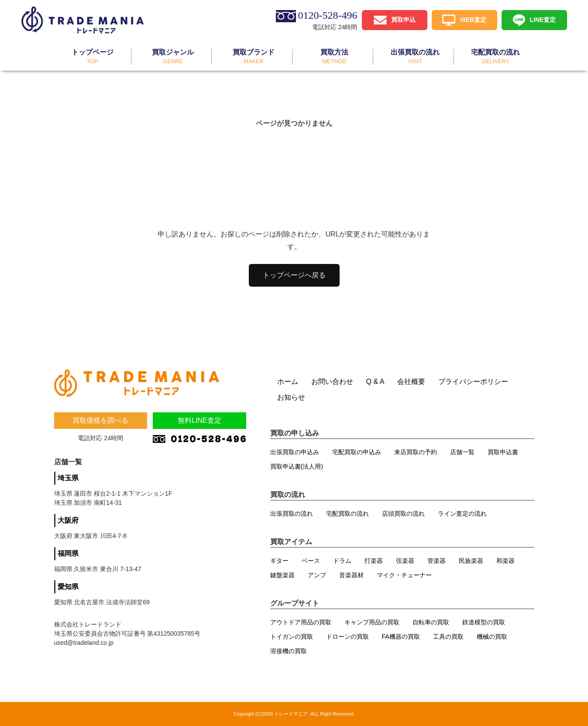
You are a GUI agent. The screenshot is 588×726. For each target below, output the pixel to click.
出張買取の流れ (292, 514)
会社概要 (411, 382)
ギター (279, 561)
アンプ (317, 575)
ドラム (342, 561)
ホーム (288, 382)
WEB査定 (473, 19)
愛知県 (68, 587)
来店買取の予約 (416, 452)
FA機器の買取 (401, 637)
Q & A (375, 382)
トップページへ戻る (294, 275)
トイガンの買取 (292, 637)
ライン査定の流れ (462, 514)
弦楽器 (405, 561)
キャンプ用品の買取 (372, 622)
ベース (311, 561)
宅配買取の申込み (357, 452)
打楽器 (374, 561)
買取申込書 (503, 452)
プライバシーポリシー (473, 382)
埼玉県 (68, 478)
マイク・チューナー (404, 575)
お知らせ (291, 397)
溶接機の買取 (289, 651)
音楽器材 (351, 575)
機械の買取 (492, 637)
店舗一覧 (462, 452)
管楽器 (437, 561)
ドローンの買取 (347, 637)
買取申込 (403, 19)
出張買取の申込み (295, 452)
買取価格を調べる (100, 420)
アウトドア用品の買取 (301, 622)
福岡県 (68, 553)
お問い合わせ (332, 382)
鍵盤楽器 (282, 575)
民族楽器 (471, 561)
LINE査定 (543, 19)
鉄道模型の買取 (484, 622)
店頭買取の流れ (403, 514)
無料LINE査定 (199, 420)
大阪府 (68, 520)
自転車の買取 (431, 622)
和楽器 (505, 561)
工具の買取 (448, 637)
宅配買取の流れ (347, 514)
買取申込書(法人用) (297, 466)
